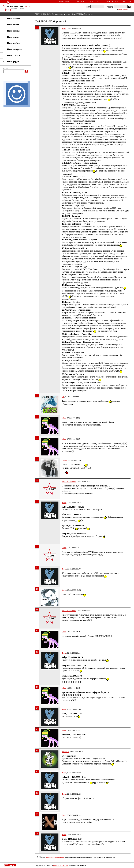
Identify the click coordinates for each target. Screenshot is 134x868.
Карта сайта (63, 2)
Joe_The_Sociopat (69, 481)
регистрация (123, 9)
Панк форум (57, 14)
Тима (64, 28)
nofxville (65, 752)
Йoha (64, 548)
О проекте (80, 2)
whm (64, 418)
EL (63, 397)
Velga (64, 590)
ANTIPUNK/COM (42, 14)
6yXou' (65, 460)
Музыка (67, 14)
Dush (64, 815)
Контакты (94, 2)
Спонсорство (111, 2)
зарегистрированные (55, 857)
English (127, 2)
